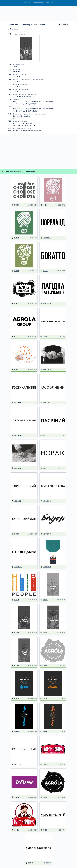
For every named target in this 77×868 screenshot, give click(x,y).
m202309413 (46, 402)
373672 (44, 435)
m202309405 (46, 501)
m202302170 (46, 567)
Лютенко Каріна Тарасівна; (22, 116)
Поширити (63, 24)
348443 (44, 731)
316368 (44, 666)
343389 (15, 600)
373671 (44, 468)
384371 (15, 337)
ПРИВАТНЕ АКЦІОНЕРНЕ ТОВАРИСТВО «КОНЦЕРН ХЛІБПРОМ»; (34, 102)
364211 (44, 205)
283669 (44, 797)
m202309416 (17, 501)
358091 (15, 370)
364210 (15, 271)
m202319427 (46, 238)
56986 (44, 830)
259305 (15, 797)
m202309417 (17, 468)
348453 (15, 633)
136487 (44, 764)
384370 (44, 337)
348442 (44, 699)
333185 (15, 666)
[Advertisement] (38, 13)
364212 (44, 271)
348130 (44, 600)
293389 (30, 863)
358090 (15, 534)
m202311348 (46, 304)
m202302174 (17, 567)
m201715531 (17, 764)
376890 (15, 205)
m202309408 (46, 534)
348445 (15, 731)
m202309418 (46, 370)
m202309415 (17, 402)
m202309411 (17, 435)
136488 (15, 830)
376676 (15, 304)
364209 (15, 238)
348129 (44, 633)
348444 (15, 699)
